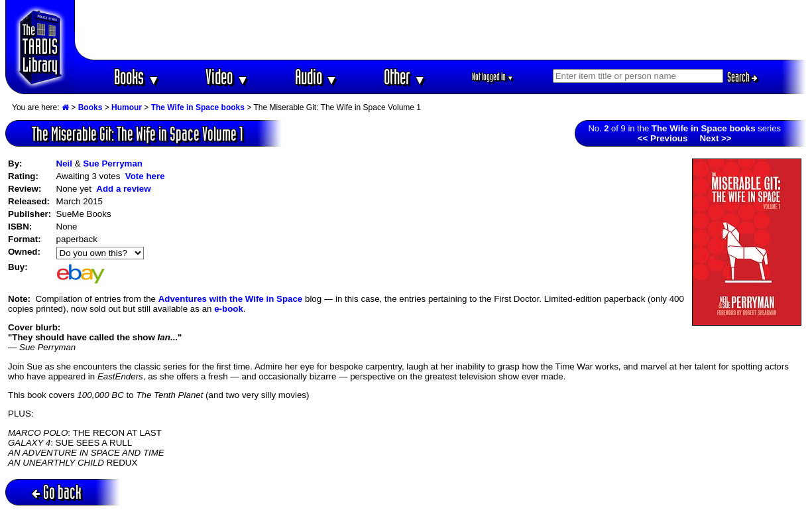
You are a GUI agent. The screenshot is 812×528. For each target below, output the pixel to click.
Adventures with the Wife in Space (231, 299)
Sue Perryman (113, 164)
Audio (317, 77)
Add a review (123, 189)
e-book (229, 309)
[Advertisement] (441, 30)
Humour (127, 107)
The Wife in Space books (198, 107)
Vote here (145, 176)
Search (742, 77)
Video (227, 77)
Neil (64, 164)
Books (137, 77)
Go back (57, 492)
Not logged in (493, 77)
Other (405, 77)
